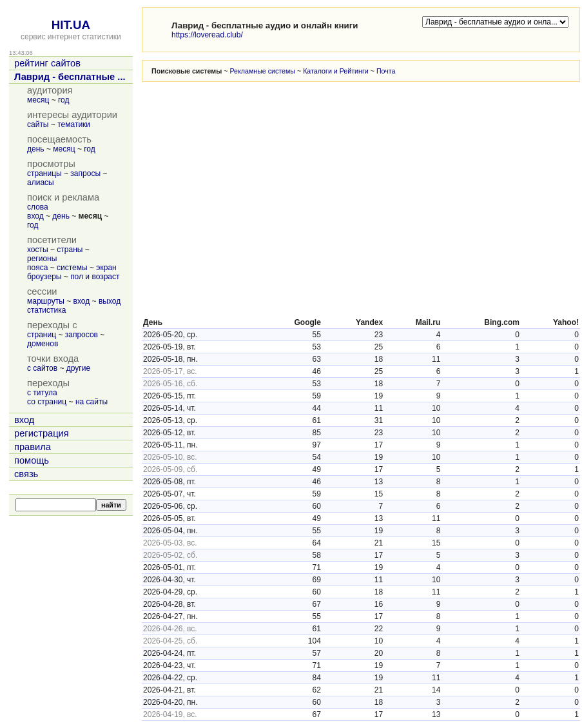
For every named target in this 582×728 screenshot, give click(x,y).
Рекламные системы (262, 71)
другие (78, 368)
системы (72, 268)
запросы (85, 173)
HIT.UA (71, 25)
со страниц (47, 402)
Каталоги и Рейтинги (336, 71)
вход (35, 216)
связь (26, 474)
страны (70, 250)
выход (110, 301)
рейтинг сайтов (47, 63)
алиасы (41, 182)
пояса (37, 268)
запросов (82, 335)
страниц (42, 335)
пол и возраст (95, 277)
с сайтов (42, 368)
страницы (44, 173)
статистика (46, 310)
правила (33, 447)
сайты (38, 124)
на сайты (92, 402)
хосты (38, 250)
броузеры (44, 277)
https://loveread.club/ (207, 35)
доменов (43, 344)
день (36, 149)
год (64, 100)
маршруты (46, 301)
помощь (32, 460)
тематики (74, 124)
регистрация (42, 433)
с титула (42, 393)
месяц (38, 100)
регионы (42, 259)
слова (38, 207)
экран (106, 268)
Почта (386, 71)
